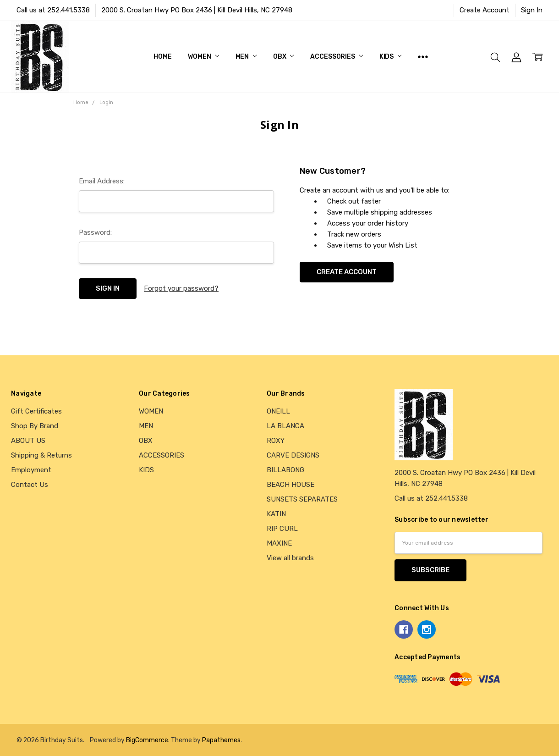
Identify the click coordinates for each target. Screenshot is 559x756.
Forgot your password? (181, 288)
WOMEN (203, 57)
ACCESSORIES (336, 57)
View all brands (290, 558)
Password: (95, 232)
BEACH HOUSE (290, 485)
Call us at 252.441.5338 (53, 10)
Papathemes (221, 740)
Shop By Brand (35, 426)
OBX (283, 57)
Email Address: (102, 181)
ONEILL (278, 411)
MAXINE (279, 543)
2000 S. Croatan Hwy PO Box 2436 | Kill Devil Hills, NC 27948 (197, 10)
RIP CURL (282, 529)
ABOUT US (28, 441)
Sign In (532, 10)
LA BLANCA (285, 426)
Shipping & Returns (41, 455)
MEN (246, 57)
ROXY (276, 441)
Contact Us (30, 485)
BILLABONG (285, 470)
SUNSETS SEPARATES (302, 499)
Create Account (485, 10)
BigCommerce (147, 740)
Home (162, 57)
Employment (31, 470)
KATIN (276, 514)
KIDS (390, 57)
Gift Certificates (36, 411)
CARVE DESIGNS (293, 455)
